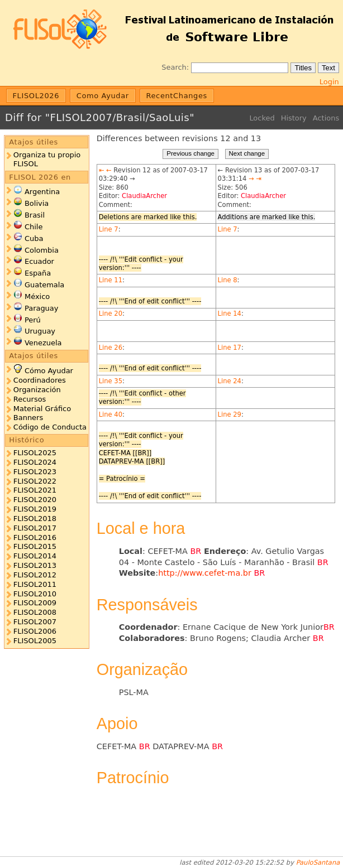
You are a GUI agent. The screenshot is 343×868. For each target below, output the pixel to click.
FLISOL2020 (35, 500)
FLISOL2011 (35, 584)
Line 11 (111, 280)
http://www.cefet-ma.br (205, 573)
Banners (28, 418)
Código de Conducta (50, 427)
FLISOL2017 (35, 528)
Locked (262, 118)
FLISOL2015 (35, 546)
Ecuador (39, 261)
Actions (326, 118)
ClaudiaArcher (144, 196)
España (38, 273)
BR (196, 551)
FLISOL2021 (35, 490)
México (37, 296)
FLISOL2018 (35, 519)
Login (329, 82)
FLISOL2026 (36, 96)
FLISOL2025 (35, 453)
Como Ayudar (103, 96)
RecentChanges (177, 96)
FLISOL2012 (35, 575)
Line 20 (111, 314)
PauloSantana (318, 862)
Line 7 (109, 229)
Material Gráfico (42, 409)
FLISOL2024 (35, 462)
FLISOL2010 (35, 594)
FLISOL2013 (35, 565)
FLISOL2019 (35, 509)
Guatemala (44, 285)
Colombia (42, 250)
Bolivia (37, 203)
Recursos (30, 399)
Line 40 (111, 414)
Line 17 (230, 348)
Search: (175, 67)
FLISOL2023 (35, 472)
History (294, 118)
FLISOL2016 (35, 537)
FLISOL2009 (35, 603)
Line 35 (111, 381)
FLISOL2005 (35, 641)
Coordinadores (40, 380)
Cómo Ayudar (49, 371)
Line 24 (230, 381)
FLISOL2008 (35, 612)
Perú (33, 320)
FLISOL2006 (35, 631)
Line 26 (111, 348)
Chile (34, 227)
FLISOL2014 (35, 556)
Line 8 (228, 280)
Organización (37, 390)
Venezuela (43, 343)
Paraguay (41, 308)
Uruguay (40, 331)
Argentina (42, 192)
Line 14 (230, 314)
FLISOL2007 (35, 622)
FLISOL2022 (35, 481)
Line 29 (230, 414)
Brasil (35, 215)
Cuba (34, 238)
